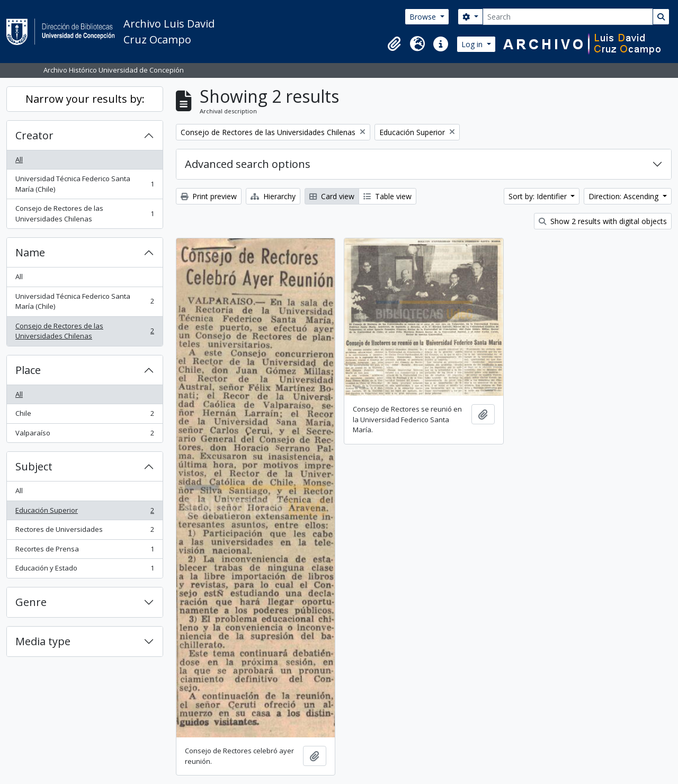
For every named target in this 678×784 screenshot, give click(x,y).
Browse (424, 17)
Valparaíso (84, 435)
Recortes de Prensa (84, 551)
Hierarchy (273, 196)
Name (30, 252)
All (19, 159)
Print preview (209, 196)
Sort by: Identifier (539, 196)
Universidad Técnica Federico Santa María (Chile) (84, 184)
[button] (394, 44)
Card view (332, 196)
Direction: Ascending (625, 196)
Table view (387, 196)
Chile (84, 416)
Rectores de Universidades (84, 532)
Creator (34, 135)
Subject (34, 466)
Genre (31, 602)
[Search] (568, 17)
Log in (473, 44)
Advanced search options (248, 164)
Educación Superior (84, 513)
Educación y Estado (84, 570)
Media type (43, 641)
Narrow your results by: (85, 99)
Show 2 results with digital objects (603, 221)
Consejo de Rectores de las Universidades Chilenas (84, 213)
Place (28, 370)
